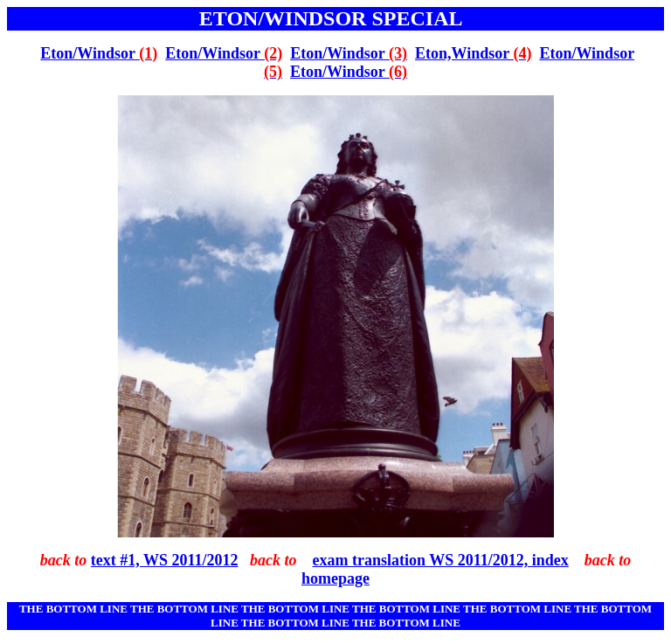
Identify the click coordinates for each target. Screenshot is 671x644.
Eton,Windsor (473, 53)
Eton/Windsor (99, 53)
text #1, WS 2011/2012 (165, 560)
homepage (335, 578)
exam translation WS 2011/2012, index (440, 560)
